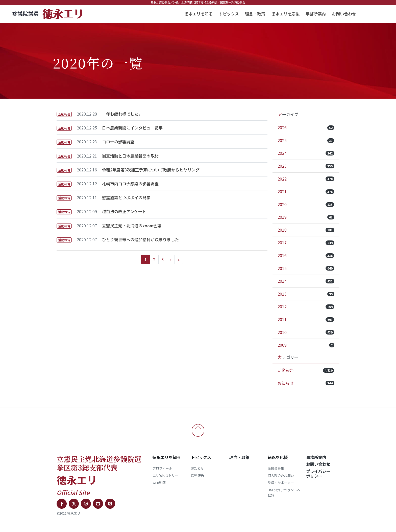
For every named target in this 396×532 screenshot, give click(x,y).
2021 (306, 191)
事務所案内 (316, 14)
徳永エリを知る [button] (199, 14)
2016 (306, 255)
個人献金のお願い (281, 475)
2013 (306, 294)
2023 (306, 166)
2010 (306, 332)
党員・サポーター (281, 483)
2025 (306, 140)
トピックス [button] (229, 14)
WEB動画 (159, 483)
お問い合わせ (344, 14)
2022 (306, 179)
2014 (306, 281)
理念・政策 (255, 14)
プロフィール (162, 468)
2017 (306, 242)
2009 (306, 345)
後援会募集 (276, 468)
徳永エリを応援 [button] (285, 14)
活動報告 (306, 370)
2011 (306, 319)
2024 (306, 153)
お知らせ (306, 383)
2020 (306, 204)
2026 (306, 127)
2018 (306, 230)
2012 (306, 306)
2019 (306, 217)
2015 (306, 268)
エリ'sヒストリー (165, 475)
